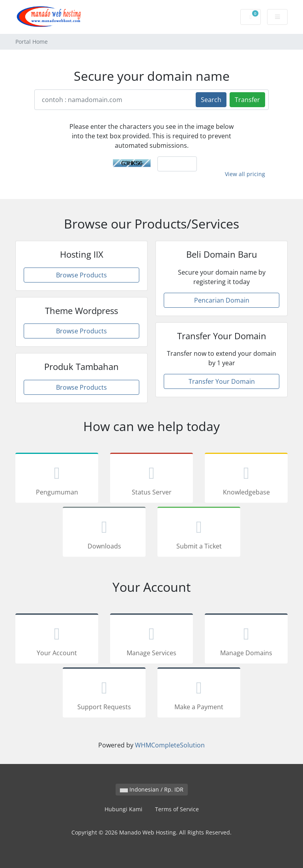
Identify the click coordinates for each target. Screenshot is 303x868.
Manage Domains (246, 640)
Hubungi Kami (123, 809)
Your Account (57, 640)
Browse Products (81, 275)
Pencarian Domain (222, 300)
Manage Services (151, 640)
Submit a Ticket (199, 533)
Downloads (104, 533)
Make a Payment (199, 694)
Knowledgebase (246, 479)
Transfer (247, 100)
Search (211, 100)
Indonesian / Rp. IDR (152, 789)
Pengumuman (57, 479)
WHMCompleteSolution (170, 745)
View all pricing (245, 174)
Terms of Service (177, 809)
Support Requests (104, 694)
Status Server (151, 479)
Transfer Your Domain (222, 381)
